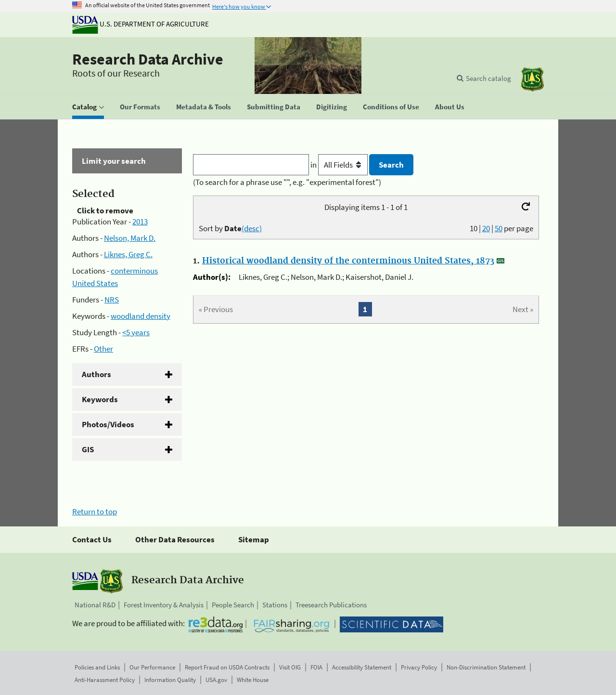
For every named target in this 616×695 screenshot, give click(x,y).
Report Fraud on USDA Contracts (227, 667)
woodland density (141, 316)
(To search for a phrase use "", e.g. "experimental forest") (287, 182)
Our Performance (152, 667)
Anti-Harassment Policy (105, 680)
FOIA (316, 667)
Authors (96, 374)
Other (103, 349)
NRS (112, 300)
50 (499, 228)
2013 (140, 222)
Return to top (95, 511)
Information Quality (170, 680)
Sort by (230, 228)
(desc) (252, 228)
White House (253, 680)
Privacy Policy (419, 667)
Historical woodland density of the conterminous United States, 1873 (348, 261)
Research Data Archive (148, 59)
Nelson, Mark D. (130, 238)
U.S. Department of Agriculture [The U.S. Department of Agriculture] (141, 24)
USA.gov (216, 680)
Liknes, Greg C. (128, 254)
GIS (88, 449)
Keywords (100, 399)
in (340, 165)
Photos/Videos (108, 424)
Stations (275, 605)
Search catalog (488, 78)
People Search (233, 605)
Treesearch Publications (331, 605)
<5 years (136, 332)
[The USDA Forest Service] (532, 79)
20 (486, 228)
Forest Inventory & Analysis (164, 605)
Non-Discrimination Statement (486, 667)
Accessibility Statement (362, 667)
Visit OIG (290, 667)
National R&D (95, 605)
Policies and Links (97, 667)
